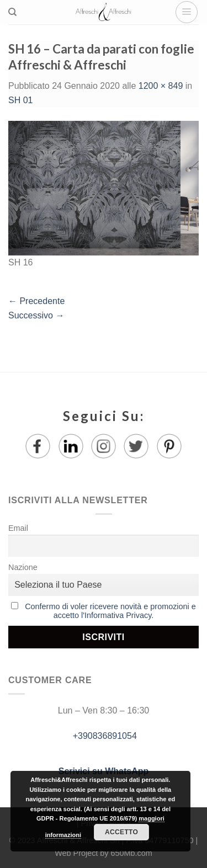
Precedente (36, 301)
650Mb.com (132, 853)
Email (18, 528)
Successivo (36, 315)
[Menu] (187, 12)
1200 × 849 (161, 86)
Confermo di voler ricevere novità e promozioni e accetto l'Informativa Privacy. (110, 611)
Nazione (23, 567)
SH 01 (20, 100)
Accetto (121, 832)
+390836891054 (104, 736)
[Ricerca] (12, 12)
